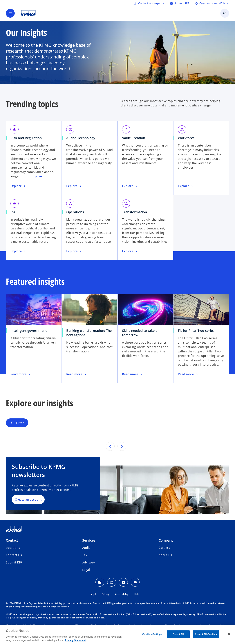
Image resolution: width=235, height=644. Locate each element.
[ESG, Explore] (18, 251)
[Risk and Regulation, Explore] (18, 186)
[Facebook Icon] (100, 582)
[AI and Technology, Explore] (74, 186)
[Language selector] (212, 3)
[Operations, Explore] (74, 251)
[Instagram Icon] (112, 582)
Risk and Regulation (26, 138)
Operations (75, 212)
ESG (13, 212)
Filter (17, 423)
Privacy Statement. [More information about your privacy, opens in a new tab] (76, 640)
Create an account (28, 499)
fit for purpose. (32, 176)
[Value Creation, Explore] (130, 186)
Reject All (178, 634)
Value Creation (134, 138)
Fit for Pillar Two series (196, 331)
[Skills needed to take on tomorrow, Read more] (132, 374)
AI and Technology (81, 138)
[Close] (229, 634)
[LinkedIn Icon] (123, 582)
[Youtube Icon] (135, 582)
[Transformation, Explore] (130, 251)
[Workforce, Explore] (186, 186)
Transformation (134, 212)
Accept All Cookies (206, 634)
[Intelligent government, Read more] (21, 374)
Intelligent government (29, 331)
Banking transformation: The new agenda (89, 333)
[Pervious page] (110, 446)
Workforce (186, 138)
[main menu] (10, 13)
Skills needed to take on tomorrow (141, 333)
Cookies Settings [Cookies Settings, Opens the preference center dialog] (152, 634)
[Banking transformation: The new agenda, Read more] (76, 374)
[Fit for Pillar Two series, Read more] (188, 374)
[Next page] (122, 446)
